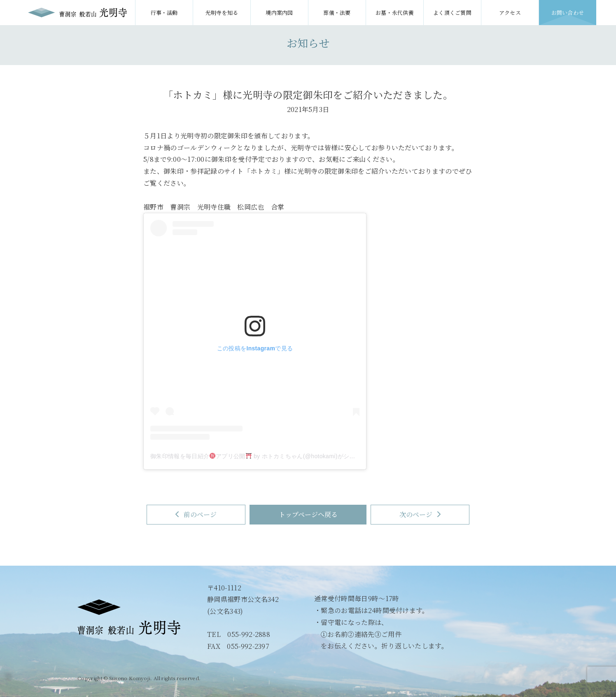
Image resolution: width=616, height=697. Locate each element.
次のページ (421, 514)
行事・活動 (164, 13)
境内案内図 (279, 13)
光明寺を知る (222, 13)
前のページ (196, 514)
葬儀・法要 (337, 13)
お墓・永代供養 (395, 13)
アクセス (510, 13)
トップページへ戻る (308, 514)
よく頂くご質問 (452, 13)
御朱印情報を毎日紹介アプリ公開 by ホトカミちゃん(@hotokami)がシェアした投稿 (267, 456)
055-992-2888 (249, 634)
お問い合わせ (568, 13)
